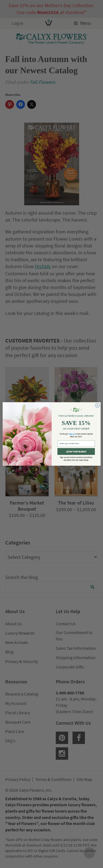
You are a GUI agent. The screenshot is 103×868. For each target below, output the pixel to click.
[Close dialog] (97, 406)
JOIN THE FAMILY (76, 451)
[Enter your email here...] (76, 444)
